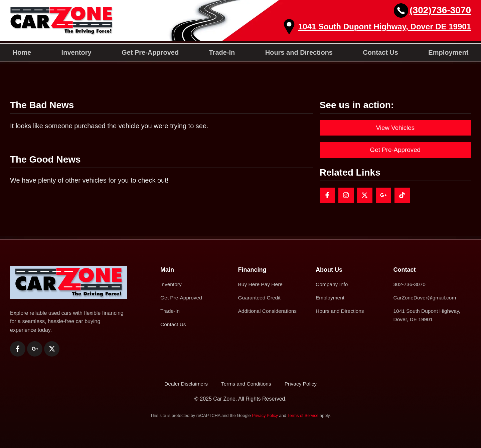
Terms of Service (303, 415)
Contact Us (380, 52)
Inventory (76, 52)
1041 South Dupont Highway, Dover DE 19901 (385, 27)
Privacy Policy (265, 415)
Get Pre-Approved (150, 52)
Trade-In (222, 52)
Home (22, 52)
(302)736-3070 (440, 10)
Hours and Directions (299, 52)
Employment (448, 52)
